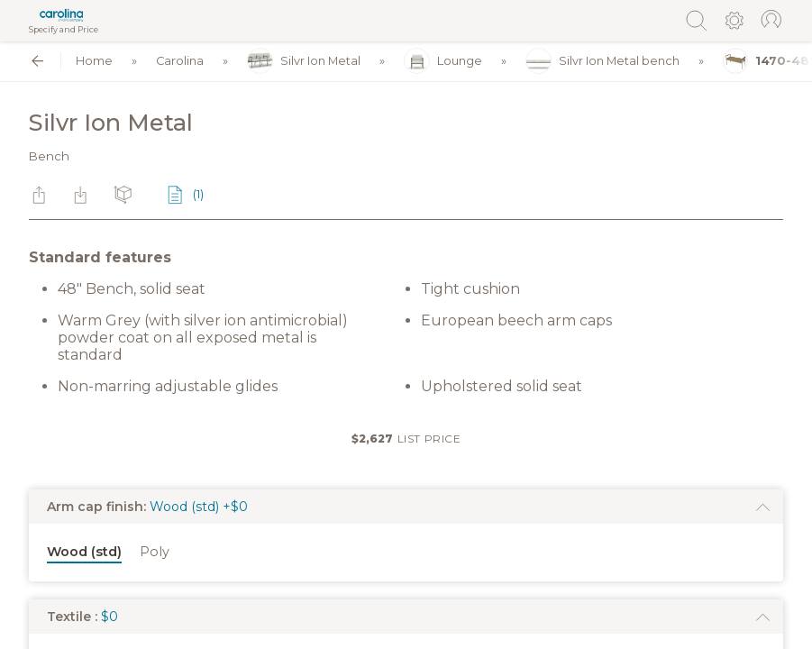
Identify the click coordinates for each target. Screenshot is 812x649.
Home (94, 61)
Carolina (180, 61)
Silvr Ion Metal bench (602, 61)
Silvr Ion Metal (304, 61)
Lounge (443, 61)
